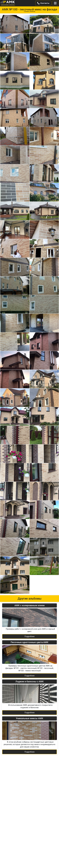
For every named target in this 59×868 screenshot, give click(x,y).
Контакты (43, 3)
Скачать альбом (29, 11)
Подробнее (29, 636)
